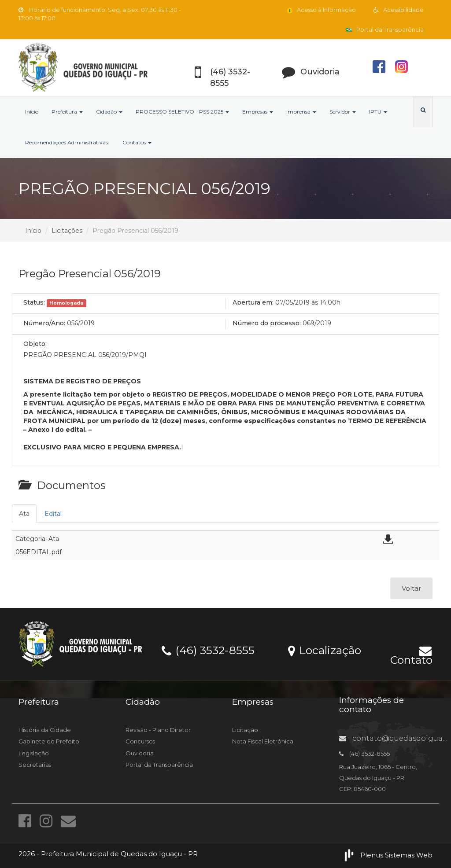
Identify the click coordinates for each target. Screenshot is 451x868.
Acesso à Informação (321, 10)
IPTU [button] (378, 112)
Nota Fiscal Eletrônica (263, 741)
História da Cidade (45, 730)
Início (32, 112)
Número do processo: (267, 323)
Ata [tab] (24, 514)
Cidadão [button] (109, 112)
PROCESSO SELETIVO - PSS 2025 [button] (182, 112)
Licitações (67, 231)
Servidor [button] (343, 112)
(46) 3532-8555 (208, 650)
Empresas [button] (258, 112)
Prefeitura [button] (67, 112)
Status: (34, 302)
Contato (411, 654)
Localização (325, 650)
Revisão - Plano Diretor (158, 730)
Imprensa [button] (301, 112)
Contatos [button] (137, 142)
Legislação (34, 753)
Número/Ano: (44, 323)
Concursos (140, 741)
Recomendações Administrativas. (67, 142)
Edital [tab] (53, 514)
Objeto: (35, 344)
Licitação (245, 730)
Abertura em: (253, 302)
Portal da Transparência (384, 29)
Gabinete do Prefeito (49, 741)
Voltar (411, 588)
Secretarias (35, 765)
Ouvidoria (140, 753)
